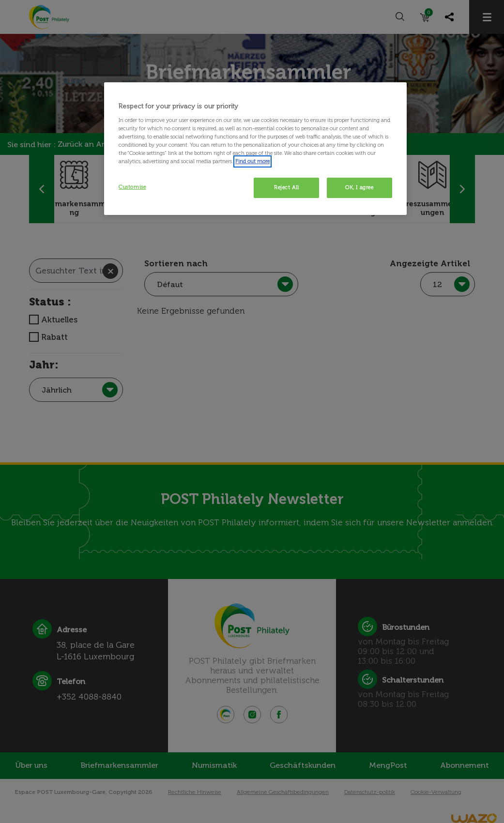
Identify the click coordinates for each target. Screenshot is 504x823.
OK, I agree (359, 187)
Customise (132, 187)
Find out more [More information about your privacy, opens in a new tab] (252, 161)
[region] (255, 149)
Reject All (287, 187)
